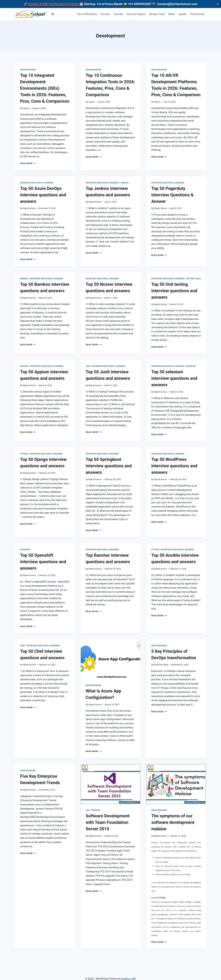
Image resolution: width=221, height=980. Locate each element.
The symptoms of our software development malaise (173, 822)
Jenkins (125, 183)
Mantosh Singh (161, 665)
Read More (28, 163)
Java (88, 366)
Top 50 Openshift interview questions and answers (43, 562)
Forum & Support (136, 14)
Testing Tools (193, 279)
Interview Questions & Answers (37, 183)
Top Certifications (87, 14)
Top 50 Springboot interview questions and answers (109, 466)
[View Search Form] (53, 14)
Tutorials (118, 14)
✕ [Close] (218, 4)
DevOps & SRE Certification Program (54, 4)
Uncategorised (28, 70)
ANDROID (24, 366)
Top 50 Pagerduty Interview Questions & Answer (173, 195)
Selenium (191, 366)
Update (182, 14)
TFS (87, 810)
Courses (105, 14)
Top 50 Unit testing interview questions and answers (174, 291)
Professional (197, 14)
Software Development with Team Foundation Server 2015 (108, 822)
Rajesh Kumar (29, 208)
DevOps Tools (157, 14)
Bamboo (24, 279)
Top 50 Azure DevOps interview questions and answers (43, 195)
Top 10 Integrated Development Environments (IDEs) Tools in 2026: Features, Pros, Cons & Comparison (45, 88)
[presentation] (110, 659)
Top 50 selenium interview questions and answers (174, 378)
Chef (23, 646)
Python (24, 454)
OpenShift (25, 550)
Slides (172, 14)
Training (95, 810)
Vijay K (26, 108)
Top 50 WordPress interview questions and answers (174, 466)
